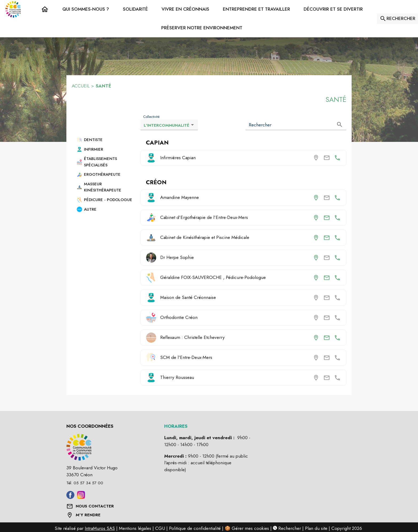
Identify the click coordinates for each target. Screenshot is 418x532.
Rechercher (287, 528)
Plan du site (316, 528)
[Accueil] (13, 9)
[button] (86, 9)
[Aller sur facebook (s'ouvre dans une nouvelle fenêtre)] (70, 497)
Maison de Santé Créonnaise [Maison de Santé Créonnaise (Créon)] (188, 297)
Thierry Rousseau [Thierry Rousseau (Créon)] (177, 377)
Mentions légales (135, 528)
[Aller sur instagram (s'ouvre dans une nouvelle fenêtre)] (81, 497)
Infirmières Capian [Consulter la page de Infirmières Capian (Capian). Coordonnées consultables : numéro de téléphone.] (178, 158)
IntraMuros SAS (100, 528)
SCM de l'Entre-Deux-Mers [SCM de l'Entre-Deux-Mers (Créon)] (186, 357)
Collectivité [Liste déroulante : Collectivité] (151, 117)
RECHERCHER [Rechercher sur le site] (401, 18)
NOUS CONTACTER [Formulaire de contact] (95, 506)
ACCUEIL (81, 86)
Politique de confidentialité (195, 528)
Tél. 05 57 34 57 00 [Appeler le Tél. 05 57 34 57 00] (85, 483)
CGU (160, 528)
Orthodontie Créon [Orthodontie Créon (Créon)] (179, 317)
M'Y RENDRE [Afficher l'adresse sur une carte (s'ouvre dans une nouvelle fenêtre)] (88, 515)
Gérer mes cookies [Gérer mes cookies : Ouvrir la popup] (250, 528)
